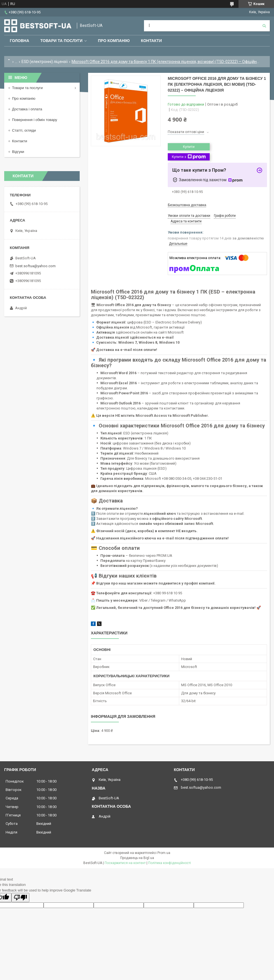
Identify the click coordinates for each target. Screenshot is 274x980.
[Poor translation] (20, 898)
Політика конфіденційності (170, 863)
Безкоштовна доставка (187, 205)
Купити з (189, 157)
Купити (189, 147)
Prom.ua (164, 853)
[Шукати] (264, 26)
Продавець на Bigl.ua (137, 858)
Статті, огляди (24, 130)
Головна (19, 41)
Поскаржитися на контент (125, 863)
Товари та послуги (61, 41)
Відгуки (18, 152)
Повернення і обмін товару (35, 120)
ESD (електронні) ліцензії (45, 62)
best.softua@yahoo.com (36, 266)
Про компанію (114, 41)
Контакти (151, 41)
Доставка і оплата (27, 109)
